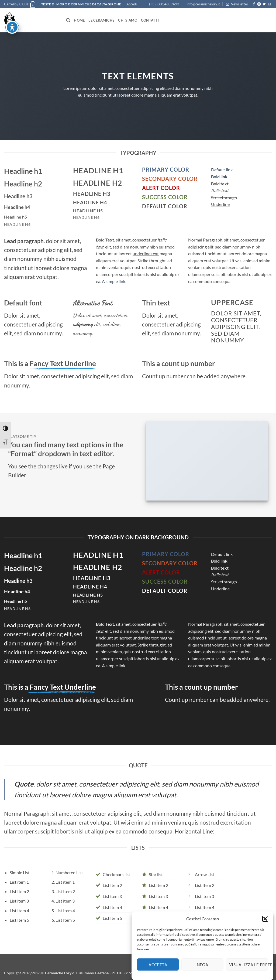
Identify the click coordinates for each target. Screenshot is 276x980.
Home (79, 20)
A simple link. (114, 281)
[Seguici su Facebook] (254, 4)
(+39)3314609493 (164, 4)
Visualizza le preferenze (249, 973)
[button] (265, 927)
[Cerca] (68, 20)
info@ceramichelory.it (203, 4)
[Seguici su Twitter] (264, 4)
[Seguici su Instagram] (259, 4)
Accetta (158, 973)
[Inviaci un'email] (269, 4)
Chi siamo (127, 20)
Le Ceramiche (101, 20)
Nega (203, 973)
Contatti (150, 20)
